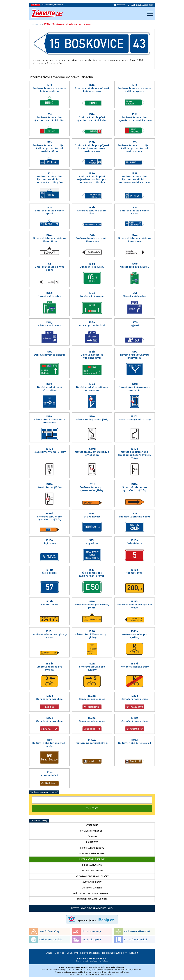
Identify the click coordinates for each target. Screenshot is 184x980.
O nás (49, 953)
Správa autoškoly (90, 953)
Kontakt (134, 953)
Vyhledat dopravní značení (44, 792)
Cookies (59, 953)
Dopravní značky (39, 821)
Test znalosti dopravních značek (92, 908)
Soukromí (72, 953)
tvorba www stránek (84, 961)
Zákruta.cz (36, 25)
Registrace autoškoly (114, 953)
